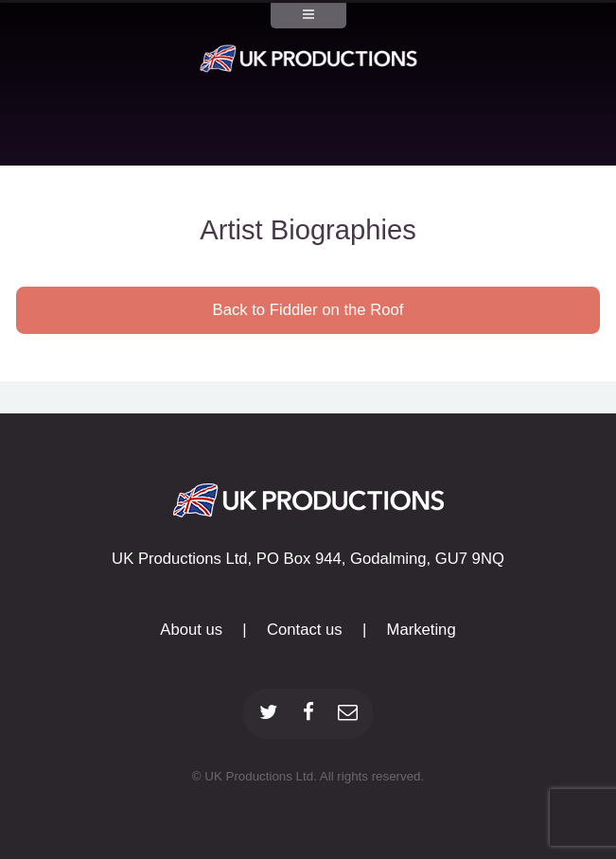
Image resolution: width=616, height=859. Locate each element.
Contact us (305, 630)
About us (191, 630)
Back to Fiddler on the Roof (308, 310)
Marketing (422, 630)
